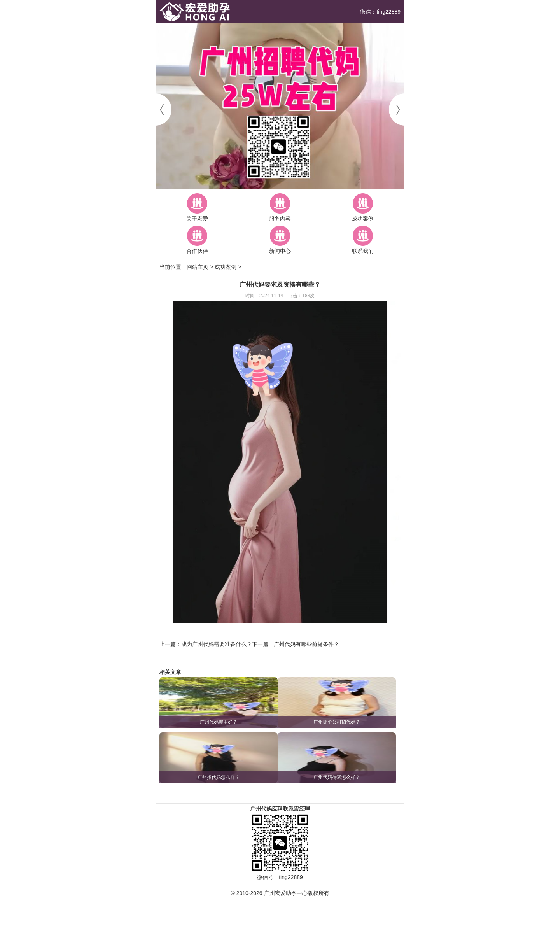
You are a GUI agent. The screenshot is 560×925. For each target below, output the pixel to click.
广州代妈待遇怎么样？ (337, 777)
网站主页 (198, 267)
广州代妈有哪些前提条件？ (306, 644)
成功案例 (226, 267)
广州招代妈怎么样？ (219, 777)
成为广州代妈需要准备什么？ (217, 644)
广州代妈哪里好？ (219, 722)
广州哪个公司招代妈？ (337, 722)
